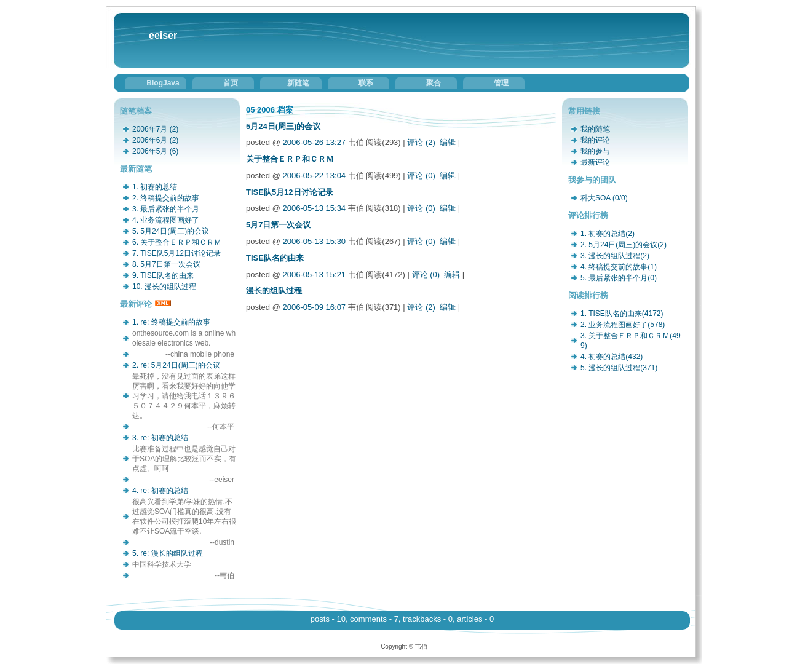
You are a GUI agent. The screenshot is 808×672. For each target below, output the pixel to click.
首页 (231, 83)
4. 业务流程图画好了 (166, 220)
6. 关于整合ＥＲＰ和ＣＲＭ (177, 242)
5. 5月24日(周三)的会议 (171, 231)
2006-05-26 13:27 (314, 142)
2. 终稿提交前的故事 (166, 198)
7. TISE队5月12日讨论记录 (176, 253)
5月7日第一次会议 (278, 225)
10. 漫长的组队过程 (164, 287)
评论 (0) (421, 176)
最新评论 (595, 162)
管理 (501, 83)
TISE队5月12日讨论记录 (290, 192)
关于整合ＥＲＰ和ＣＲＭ (290, 159)
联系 (366, 83)
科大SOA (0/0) (604, 198)
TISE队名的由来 (275, 258)
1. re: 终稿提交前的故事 (171, 322)
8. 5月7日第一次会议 (166, 264)
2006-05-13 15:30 (314, 241)
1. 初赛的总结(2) (608, 234)
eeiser (163, 35)
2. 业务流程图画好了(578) (623, 325)
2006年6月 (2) (155, 140)
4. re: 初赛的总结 (160, 491)
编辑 (448, 142)
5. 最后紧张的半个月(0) (619, 278)
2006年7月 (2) (155, 129)
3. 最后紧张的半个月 (166, 209)
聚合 (434, 83)
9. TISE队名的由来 (163, 275)
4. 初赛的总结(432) (612, 357)
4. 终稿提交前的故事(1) (619, 267)
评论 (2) (421, 142)
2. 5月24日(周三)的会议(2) (624, 245)
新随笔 (298, 83)
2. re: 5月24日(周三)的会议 (176, 365)
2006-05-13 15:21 (314, 275)
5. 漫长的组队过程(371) (619, 368)
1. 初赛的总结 (155, 187)
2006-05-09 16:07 (314, 307)
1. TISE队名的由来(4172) (622, 314)
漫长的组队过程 (274, 291)
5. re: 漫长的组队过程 (168, 553)
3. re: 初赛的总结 (160, 438)
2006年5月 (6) (155, 151)
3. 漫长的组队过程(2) (615, 256)
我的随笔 (595, 129)
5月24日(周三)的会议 (283, 126)
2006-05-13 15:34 (314, 208)
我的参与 (595, 151)
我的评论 (595, 140)
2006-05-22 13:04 (314, 176)
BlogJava (163, 83)
